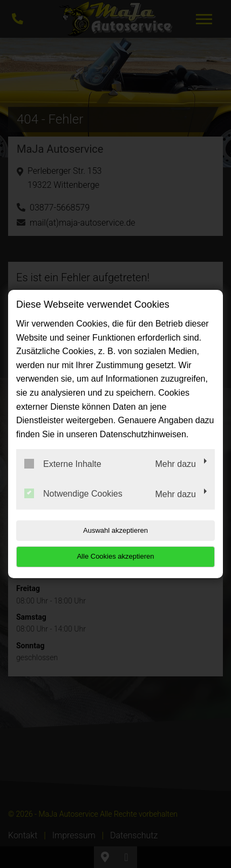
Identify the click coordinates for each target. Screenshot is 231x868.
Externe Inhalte (63, 464)
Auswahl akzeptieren (115, 530)
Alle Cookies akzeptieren (115, 556)
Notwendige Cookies (73, 493)
